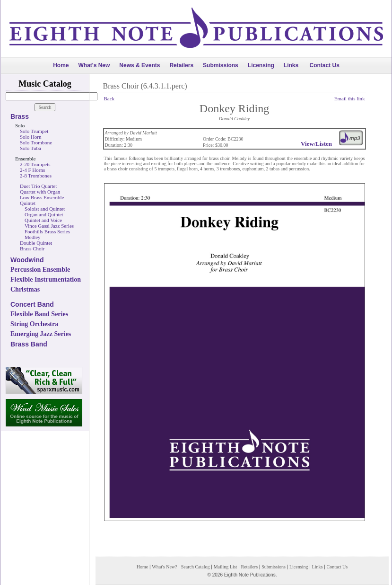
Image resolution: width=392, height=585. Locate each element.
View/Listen (316, 144)
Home (61, 65)
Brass (20, 116)
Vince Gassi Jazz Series (49, 226)
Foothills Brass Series (47, 231)
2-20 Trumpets (35, 164)
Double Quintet (36, 243)
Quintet (28, 203)
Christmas (25, 289)
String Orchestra (34, 324)
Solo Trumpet (34, 131)
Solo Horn (31, 137)
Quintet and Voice (43, 220)
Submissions (221, 65)
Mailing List (226, 567)
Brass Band (29, 344)
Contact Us (325, 65)
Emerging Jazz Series (41, 334)
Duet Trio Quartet (38, 186)
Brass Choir (32, 248)
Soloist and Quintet (45, 209)
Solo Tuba (30, 148)
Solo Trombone (36, 142)
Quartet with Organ (40, 192)
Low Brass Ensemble (42, 197)
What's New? (164, 567)
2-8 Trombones (36, 176)
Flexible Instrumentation (46, 279)
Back (109, 98)
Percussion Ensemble (40, 270)
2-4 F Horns (32, 170)
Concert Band (32, 304)
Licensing (261, 65)
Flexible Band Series (39, 314)
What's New (94, 65)
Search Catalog (196, 567)
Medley (33, 237)
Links (291, 65)
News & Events (139, 65)
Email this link (350, 98)
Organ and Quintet (44, 214)
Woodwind (27, 260)
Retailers (181, 65)
